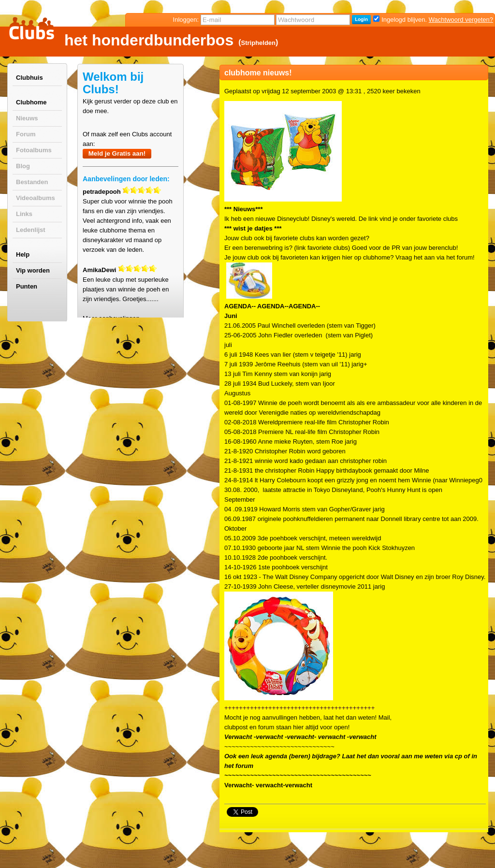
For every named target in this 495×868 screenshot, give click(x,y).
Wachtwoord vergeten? (461, 20)
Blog (23, 166)
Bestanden (32, 182)
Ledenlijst (31, 230)
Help (23, 254)
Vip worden (33, 270)
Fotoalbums (34, 150)
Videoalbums (36, 198)
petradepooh (102, 192)
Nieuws (27, 118)
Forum (26, 134)
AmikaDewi (99, 270)
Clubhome (31, 102)
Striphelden (259, 43)
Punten (27, 286)
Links (24, 214)
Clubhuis (29, 78)
